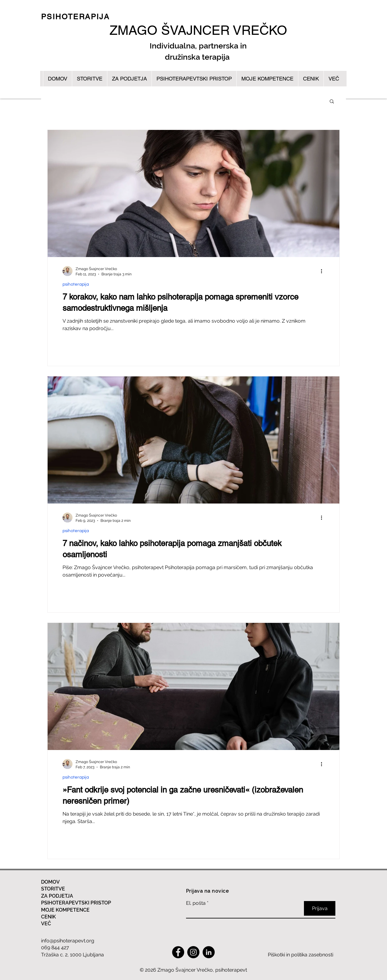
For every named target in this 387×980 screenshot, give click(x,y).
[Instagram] (193, 952)
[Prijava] (320, 908)
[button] (332, 102)
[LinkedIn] (209, 952)
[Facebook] (178, 952)
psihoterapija (76, 284)
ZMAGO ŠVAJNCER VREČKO (198, 30)
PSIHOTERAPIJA (75, 17)
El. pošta (196, 903)
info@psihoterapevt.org (68, 941)
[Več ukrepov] (324, 271)
